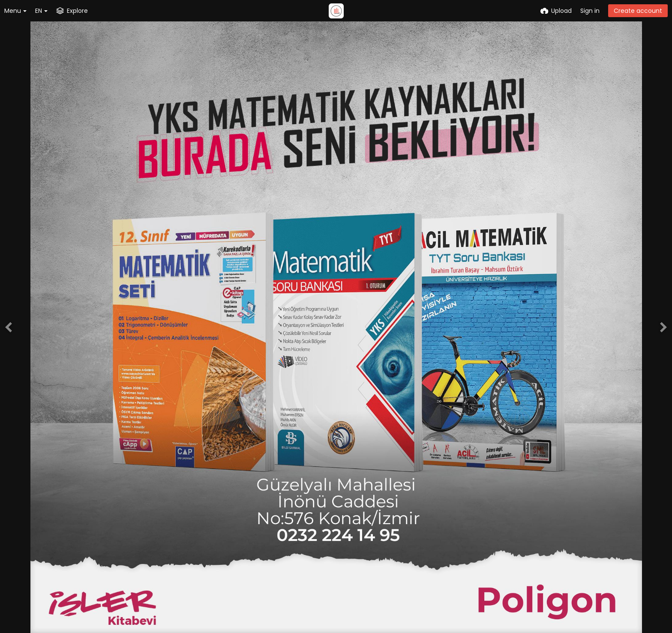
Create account (638, 11)
